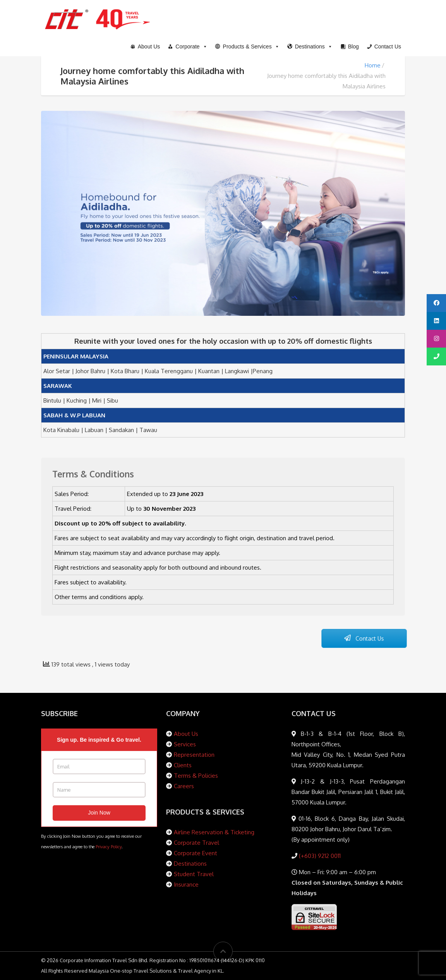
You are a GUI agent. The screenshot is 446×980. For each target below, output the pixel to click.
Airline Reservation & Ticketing (214, 832)
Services (185, 744)
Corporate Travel (196, 843)
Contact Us (364, 639)
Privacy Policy (109, 847)
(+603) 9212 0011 (319, 856)
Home (373, 65)
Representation (194, 755)
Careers (184, 786)
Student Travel (194, 874)
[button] (247, 47)
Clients (183, 765)
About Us (186, 734)
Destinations (190, 864)
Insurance (186, 884)
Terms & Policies (196, 776)
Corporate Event (196, 853)
